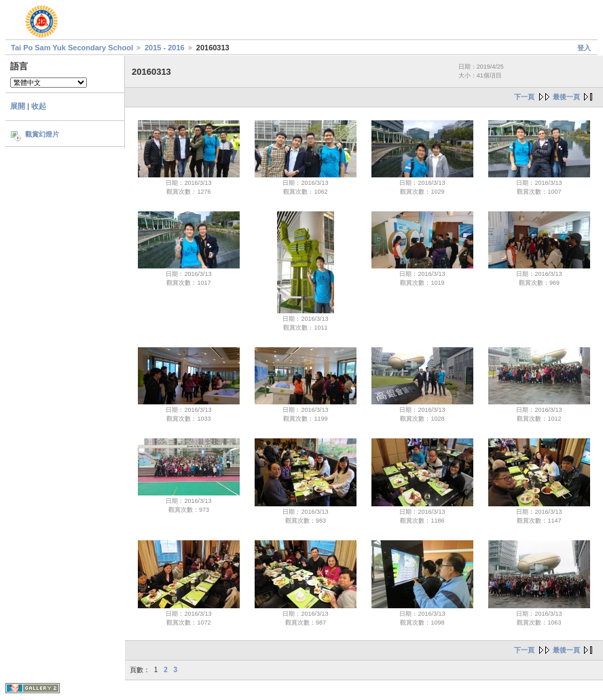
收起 (39, 106)
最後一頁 (566, 97)
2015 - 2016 (165, 48)
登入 (584, 48)
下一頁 (524, 97)
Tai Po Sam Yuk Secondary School (72, 48)
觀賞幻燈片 (42, 134)
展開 (18, 106)
